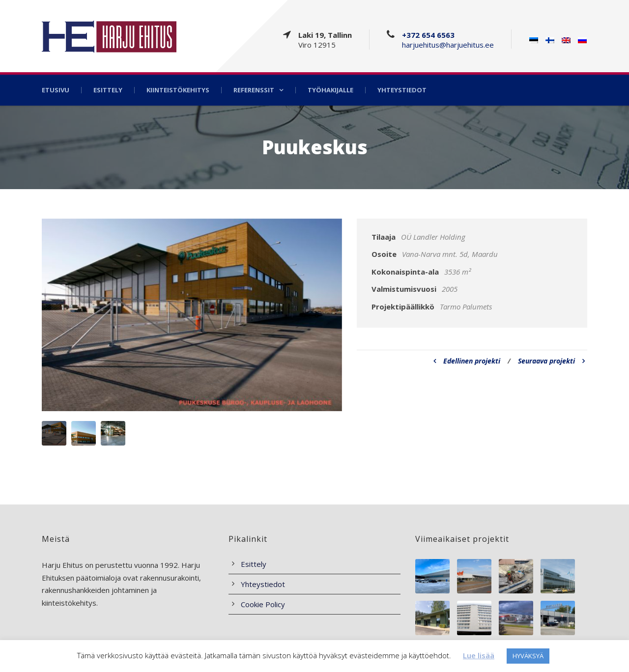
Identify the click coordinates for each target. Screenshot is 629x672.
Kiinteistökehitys (178, 90)
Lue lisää (479, 655)
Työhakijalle (330, 90)
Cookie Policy (263, 604)
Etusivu (56, 90)
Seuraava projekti (551, 361)
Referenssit (254, 90)
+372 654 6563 (428, 35)
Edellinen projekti (467, 361)
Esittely (108, 90)
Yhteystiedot (402, 90)
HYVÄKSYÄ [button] (528, 656)
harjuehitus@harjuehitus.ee (448, 45)
